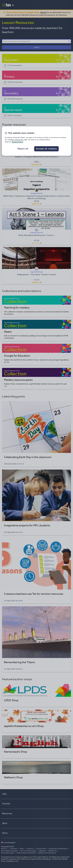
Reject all (23, 149)
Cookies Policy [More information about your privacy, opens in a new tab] (17, 142)
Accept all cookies (46, 149)
